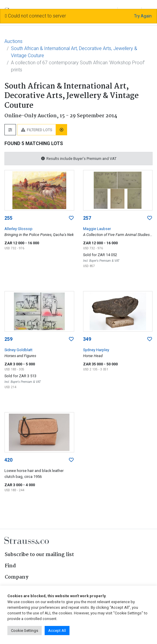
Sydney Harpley (96, 350)
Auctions (13, 41)
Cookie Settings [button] (25, 631)
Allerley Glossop (18, 229)
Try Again (143, 16)
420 (8, 460)
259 (8, 339)
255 (8, 218)
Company (17, 577)
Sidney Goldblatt (18, 350)
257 (87, 218)
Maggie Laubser (97, 229)
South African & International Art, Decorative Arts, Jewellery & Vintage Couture (74, 52)
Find (10, 566)
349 (87, 339)
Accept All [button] (57, 631)
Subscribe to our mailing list (39, 555)
